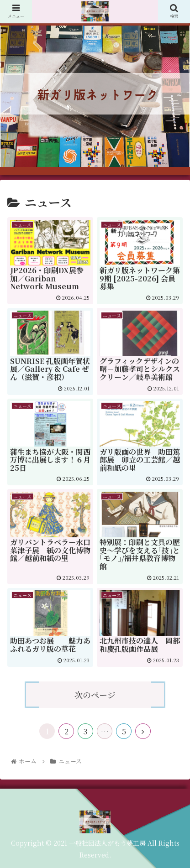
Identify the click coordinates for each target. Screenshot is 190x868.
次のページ (95, 695)
